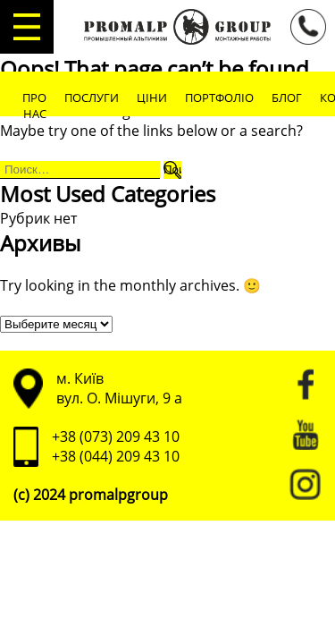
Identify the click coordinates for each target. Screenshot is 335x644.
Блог (287, 97)
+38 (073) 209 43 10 (116, 436)
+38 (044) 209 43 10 (116, 456)
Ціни (152, 97)
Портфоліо (219, 97)
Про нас (34, 106)
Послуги (92, 97)
